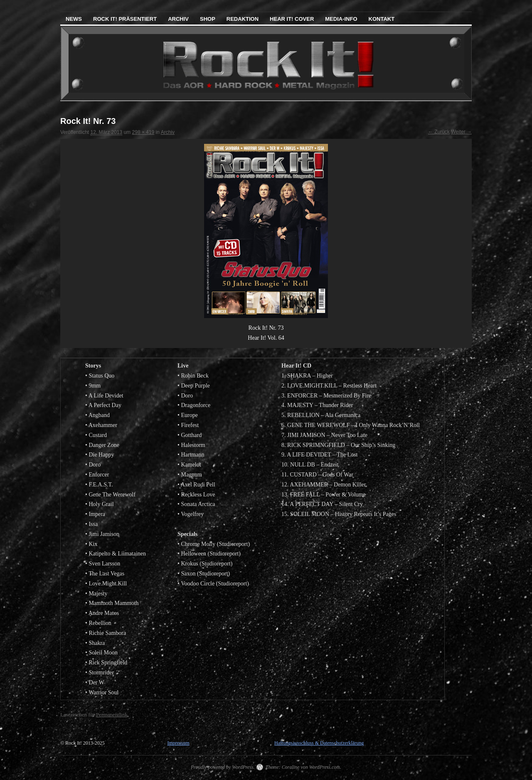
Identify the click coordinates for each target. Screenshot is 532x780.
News (74, 19)
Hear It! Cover (292, 19)
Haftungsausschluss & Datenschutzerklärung (319, 743)
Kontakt (382, 19)
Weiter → (461, 132)
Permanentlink (112, 715)
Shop (208, 19)
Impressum (178, 743)
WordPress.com (325, 767)
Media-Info (341, 19)
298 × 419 (143, 132)
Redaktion (243, 19)
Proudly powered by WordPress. (223, 767)
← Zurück (439, 132)
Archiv (178, 19)
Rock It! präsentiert (125, 19)
